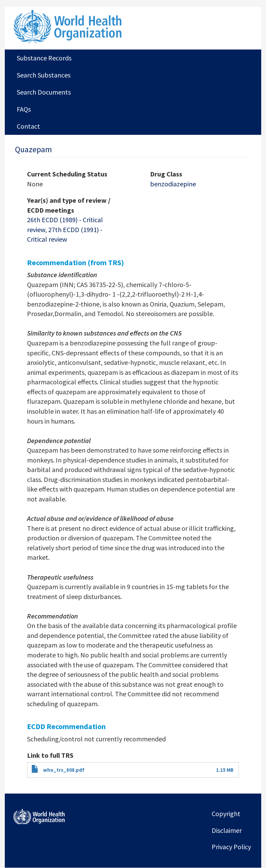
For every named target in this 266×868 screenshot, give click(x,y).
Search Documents (44, 92)
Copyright (226, 814)
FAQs (24, 109)
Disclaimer (227, 830)
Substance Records (44, 58)
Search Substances (44, 75)
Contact (28, 126)
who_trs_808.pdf (64, 770)
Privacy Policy (231, 847)
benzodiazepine (173, 184)
